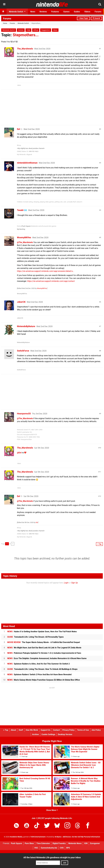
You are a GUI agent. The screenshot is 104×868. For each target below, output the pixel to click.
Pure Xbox (29, 843)
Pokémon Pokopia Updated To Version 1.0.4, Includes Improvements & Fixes (44, 653)
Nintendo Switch (23, 23)
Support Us (46, 730)
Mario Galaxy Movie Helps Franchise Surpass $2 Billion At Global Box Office (44, 680)
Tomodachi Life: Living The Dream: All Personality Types (35, 637)
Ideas (55, 30)
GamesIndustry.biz (49, 848)
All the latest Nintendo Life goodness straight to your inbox (52, 857)
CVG (62, 848)
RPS (68, 848)
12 (100, 496)
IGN (86, 843)
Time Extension (43, 843)
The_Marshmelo (25, 49)
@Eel (19, 453)
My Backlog (21, 229)
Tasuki (20, 210)
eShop (36, 30)
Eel (19, 129)
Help (28, 30)
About (13, 730)
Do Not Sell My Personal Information (86, 837)
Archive (35, 734)
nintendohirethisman (27, 163)
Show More (52, 810)
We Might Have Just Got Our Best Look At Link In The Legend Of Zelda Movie (44, 648)
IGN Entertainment (38, 837)
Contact (56, 730)
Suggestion (46, 30)
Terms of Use (83, 730)
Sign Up (75, 583)
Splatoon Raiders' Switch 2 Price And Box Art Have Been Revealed (39, 674)
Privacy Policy (68, 730)
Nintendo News (75, 843)
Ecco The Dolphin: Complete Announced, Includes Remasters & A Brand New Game (47, 658)
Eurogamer (95, 843)
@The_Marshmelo (25, 242)
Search (96, 18)
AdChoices (67, 837)
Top (6, 730)
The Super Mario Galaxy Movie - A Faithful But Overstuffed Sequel (44, 642)
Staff (21, 730)
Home (5, 23)
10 (100, 448)
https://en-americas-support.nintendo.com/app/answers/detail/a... (46, 271)
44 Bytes (58, 837)
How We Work (32, 730)
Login (66, 583)
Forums (7, 19)
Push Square (26, 226)
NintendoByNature (26, 326)
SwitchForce (23, 351)
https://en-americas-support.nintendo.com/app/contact (51, 281)
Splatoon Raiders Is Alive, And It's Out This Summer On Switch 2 (38, 664)
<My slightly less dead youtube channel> (31, 148)
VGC (36, 848)
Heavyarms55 (24, 414)
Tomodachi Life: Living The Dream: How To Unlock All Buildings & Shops (42, 669)
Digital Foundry (59, 843)
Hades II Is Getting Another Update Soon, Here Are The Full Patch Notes (42, 632)
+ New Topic (83, 18)
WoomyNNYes (24, 237)
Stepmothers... (26, 35)
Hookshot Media (16, 837)
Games (21, 30)
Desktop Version (65, 734)
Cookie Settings (48, 734)
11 (100, 472)
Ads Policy (96, 730)
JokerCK (21, 302)
